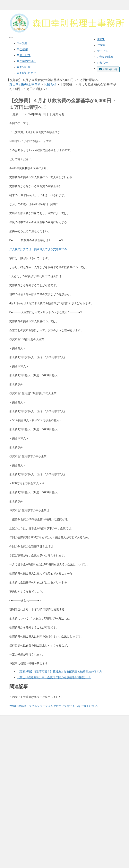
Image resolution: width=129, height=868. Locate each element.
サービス (102, 51)
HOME (101, 39)
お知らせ (102, 63)
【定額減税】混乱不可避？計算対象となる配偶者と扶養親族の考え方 (60, 671)
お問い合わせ (108, 69)
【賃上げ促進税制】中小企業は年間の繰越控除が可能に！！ (54, 677)
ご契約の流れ (105, 57)
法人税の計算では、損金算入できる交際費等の (38, 249)
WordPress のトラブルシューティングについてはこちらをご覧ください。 (55, 706)
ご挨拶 (101, 45)
